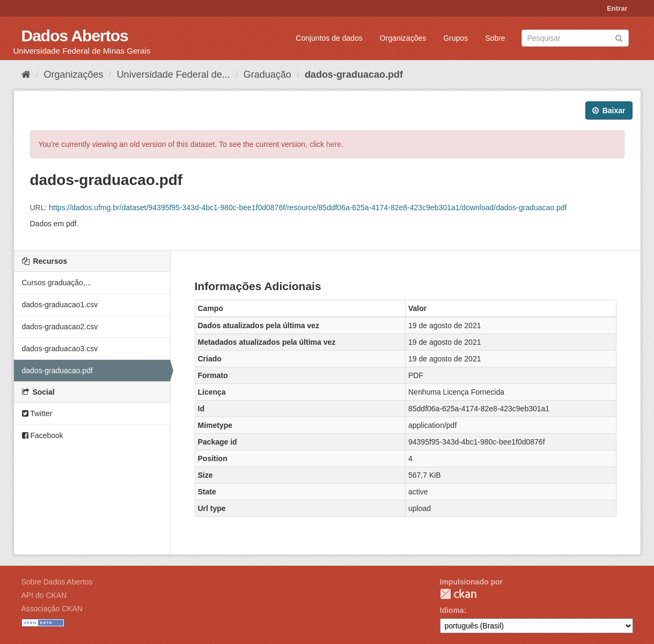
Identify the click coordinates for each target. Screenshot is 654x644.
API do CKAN (44, 595)
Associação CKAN (52, 609)
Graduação (267, 75)
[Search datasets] (575, 38)
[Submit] (619, 37)
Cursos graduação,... (57, 283)
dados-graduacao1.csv (60, 305)
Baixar (609, 110)
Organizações (403, 38)
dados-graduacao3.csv (60, 349)
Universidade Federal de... (174, 75)
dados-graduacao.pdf (354, 75)
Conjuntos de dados (329, 38)
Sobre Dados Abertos (57, 582)
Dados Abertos (75, 36)
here (334, 144)
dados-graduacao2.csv (60, 327)
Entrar (617, 8)
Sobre (495, 38)
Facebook (43, 435)
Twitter (37, 413)
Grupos (455, 38)
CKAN (458, 594)
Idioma (452, 610)
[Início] (26, 75)
